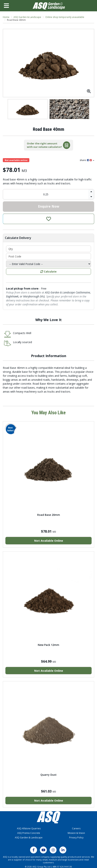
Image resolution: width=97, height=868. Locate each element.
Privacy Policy (76, 838)
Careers (76, 828)
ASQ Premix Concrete (29, 833)
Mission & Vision (76, 833)
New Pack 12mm (48, 645)
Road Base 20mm (49, 515)
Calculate (48, 271)
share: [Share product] (86, 160)
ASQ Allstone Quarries (29, 828)
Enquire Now (49, 206)
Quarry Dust (48, 775)
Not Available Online (49, 541)
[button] (48, 219)
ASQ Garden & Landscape (29, 838)
